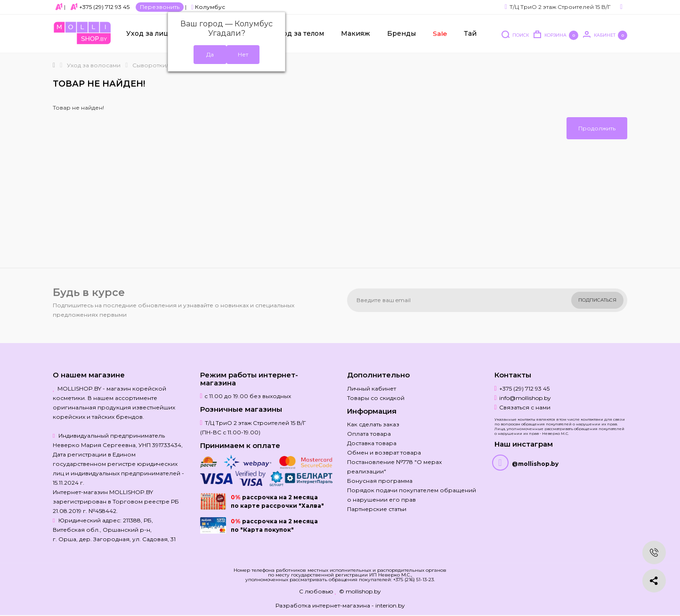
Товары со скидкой (376, 398)
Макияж (356, 33)
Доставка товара (372, 443)
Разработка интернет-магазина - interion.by (340, 605)
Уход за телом (299, 33)
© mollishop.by (360, 591)
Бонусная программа (380, 481)
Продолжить (597, 128)
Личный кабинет (372, 388)
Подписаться (597, 300)
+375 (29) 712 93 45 (104, 7)
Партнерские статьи (377, 509)
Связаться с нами (525, 407)
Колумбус (208, 7)
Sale (439, 33)
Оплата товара (369, 434)
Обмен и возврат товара (384, 452)
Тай (470, 33)
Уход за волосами (94, 65)
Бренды (401, 33)
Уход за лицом (152, 33)
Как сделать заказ (373, 424)
